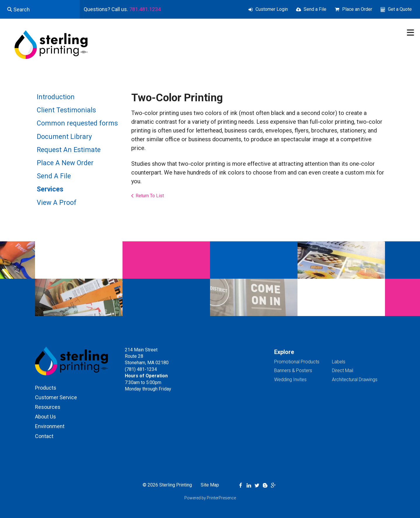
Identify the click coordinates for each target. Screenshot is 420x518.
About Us (45, 417)
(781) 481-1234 (141, 369)
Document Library (64, 137)
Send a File (315, 9)
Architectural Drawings (355, 380)
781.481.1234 (145, 9)
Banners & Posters (293, 370)
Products (46, 388)
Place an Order (357, 9)
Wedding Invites (290, 380)
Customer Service (56, 397)
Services (50, 189)
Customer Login (272, 9)
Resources (48, 407)
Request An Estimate (69, 150)
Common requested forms (77, 123)
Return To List (150, 196)
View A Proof (57, 203)
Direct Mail (343, 370)
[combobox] (40, 9)
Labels (339, 362)
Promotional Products (297, 362)
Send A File (54, 176)
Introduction (56, 97)
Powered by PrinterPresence (210, 498)
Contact (44, 436)
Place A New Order (65, 163)
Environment (50, 426)
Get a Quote (400, 9)
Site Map (210, 485)
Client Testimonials (66, 110)
